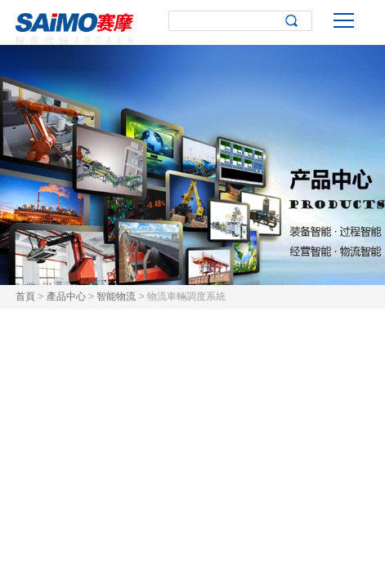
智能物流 (116, 296)
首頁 (25, 296)
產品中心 (66, 296)
